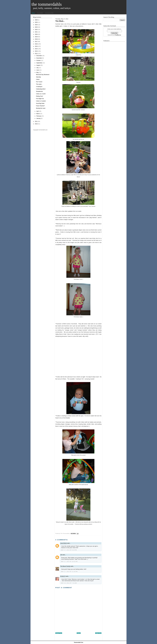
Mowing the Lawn (41, 108)
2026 (36, 20)
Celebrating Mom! (41, 89)
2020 (36, 34)
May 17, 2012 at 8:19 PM (69, 550)
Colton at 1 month (41, 94)
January (38, 118)
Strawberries (39, 91)
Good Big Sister (40, 103)
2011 (36, 121)
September (39, 63)
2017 (36, 42)
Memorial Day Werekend (43, 75)
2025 (36, 22)
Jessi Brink (63, 543)
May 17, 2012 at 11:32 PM (69, 572)
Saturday (38, 77)
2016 (36, 44)
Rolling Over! (40, 96)
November (39, 58)
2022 (36, 30)
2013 (36, 51)
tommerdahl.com (79, 642)
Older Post (98, 633)
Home (33, 13)
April (38, 111)
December (39, 56)
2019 (36, 37)
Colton (38, 79)
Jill (61, 555)
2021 (36, 32)
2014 (36, 49)
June (38, 70)
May (37, 72)
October (38, 60)
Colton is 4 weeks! (41, 101)
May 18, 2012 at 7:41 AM (69, 583)
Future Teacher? (40, 106)
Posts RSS (40, 13)
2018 (36, 39)
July (37, 68)
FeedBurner (118, 35)
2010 (36, 124)
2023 (36, 27)
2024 (36, 25)
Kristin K (63, 576)
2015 (36, 46)
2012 (36, 54)
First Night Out (40, 99)
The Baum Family (65, 566)
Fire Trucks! (39, 82)
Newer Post (59, 633)
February (39, 116)
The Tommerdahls (47, 4)
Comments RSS (49, 13)
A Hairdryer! (39, 87)
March (38, 114)
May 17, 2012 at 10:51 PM (69, 561)
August (38, 65)
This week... (39, 84)
